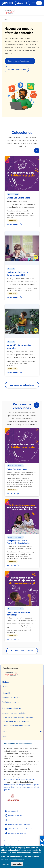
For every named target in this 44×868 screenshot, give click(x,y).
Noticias (6, 682)
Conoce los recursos (17, 69)
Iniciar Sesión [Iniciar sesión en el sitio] (22, 3)
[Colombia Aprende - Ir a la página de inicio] (22, 674)
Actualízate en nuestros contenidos (16, 721)
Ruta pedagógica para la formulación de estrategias (18, 542)
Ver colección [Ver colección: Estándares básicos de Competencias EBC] (14, 297)
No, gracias (17, 864)
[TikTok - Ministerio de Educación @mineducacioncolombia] (16, 833)
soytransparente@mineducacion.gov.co (19, 779)
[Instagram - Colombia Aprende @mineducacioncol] (13, 815)
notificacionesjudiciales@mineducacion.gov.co (21, 785)
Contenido (7, 693)
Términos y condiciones (14, 841)
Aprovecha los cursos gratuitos (14, 713)
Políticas (8, 845)
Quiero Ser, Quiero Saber (18, 198)
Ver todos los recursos (22, 651)
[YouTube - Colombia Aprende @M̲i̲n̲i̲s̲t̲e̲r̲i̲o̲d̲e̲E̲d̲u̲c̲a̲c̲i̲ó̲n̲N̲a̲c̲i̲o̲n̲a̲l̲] (18, 824)
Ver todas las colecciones (22, 385)
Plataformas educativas (12, 708)
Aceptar (6, 864)
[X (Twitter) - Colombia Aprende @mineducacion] (12, 820)
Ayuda (5, 732)
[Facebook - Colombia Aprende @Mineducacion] (12, 811)
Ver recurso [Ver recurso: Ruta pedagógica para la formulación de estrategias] (13, 565)
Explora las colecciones (20, 61)
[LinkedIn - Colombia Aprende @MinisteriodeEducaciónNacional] (18, 829)
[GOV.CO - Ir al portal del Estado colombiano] (7, 3)
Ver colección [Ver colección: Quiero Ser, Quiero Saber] (14, 224)
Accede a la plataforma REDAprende (16, 726)
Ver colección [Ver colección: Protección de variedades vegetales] (14, 373)
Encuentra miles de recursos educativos (18, 717)
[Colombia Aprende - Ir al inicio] (10, 12)
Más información (18, 859)
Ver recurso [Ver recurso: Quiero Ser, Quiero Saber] (13, 494)
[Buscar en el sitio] (39, 3)
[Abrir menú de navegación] (33, 3)
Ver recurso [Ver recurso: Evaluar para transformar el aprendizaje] (13, 639)
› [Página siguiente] (37, 151)
